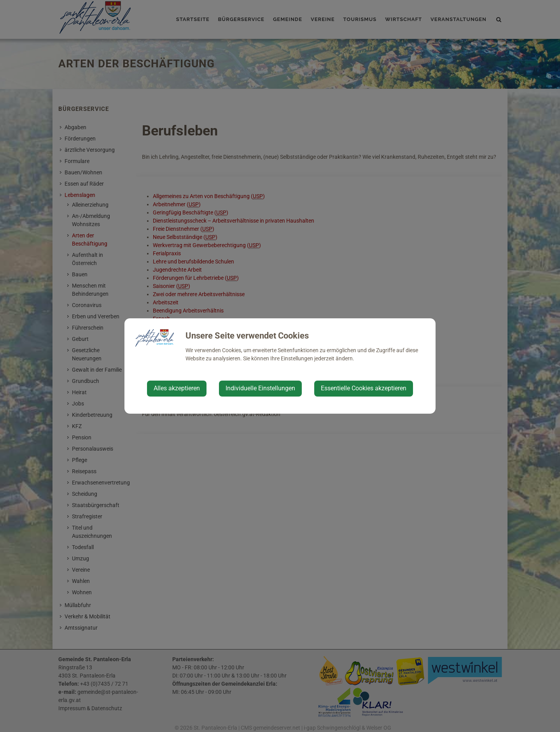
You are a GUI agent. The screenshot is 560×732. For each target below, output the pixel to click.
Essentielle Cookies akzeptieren (364, 388)
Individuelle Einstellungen (260, 388)
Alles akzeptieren (177, 388)
